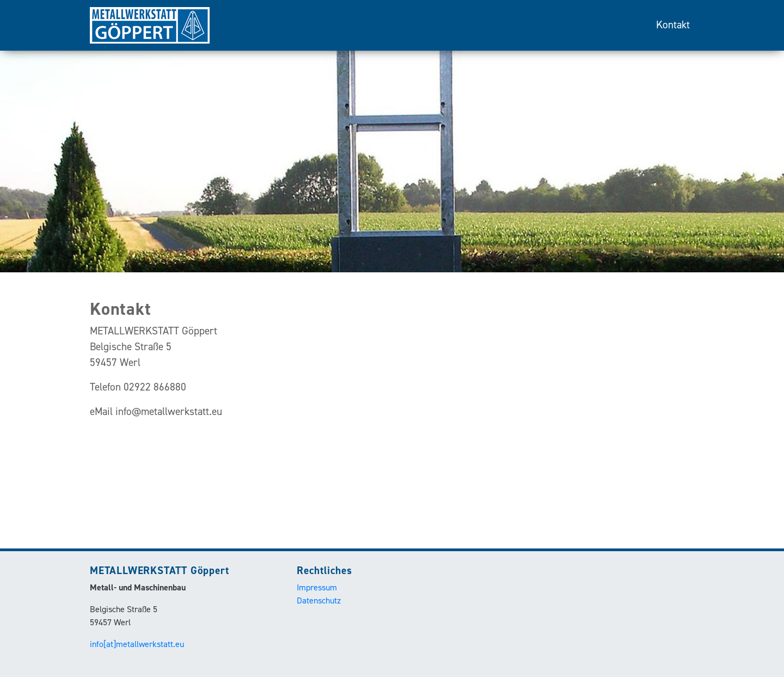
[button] (59, 136)
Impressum (317, 587)
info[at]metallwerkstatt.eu (137, 644)
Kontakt (673, 25)
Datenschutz (319, 600)
